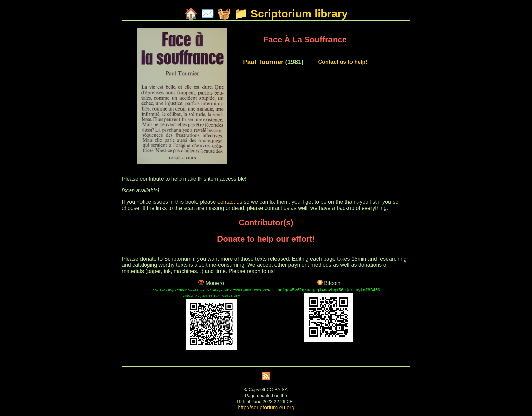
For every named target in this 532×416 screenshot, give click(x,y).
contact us (230, 202)
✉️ (208, 14)
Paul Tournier (263, 62)
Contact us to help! (343, 62)
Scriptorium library (299, 14)
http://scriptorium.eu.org (266, 407)
